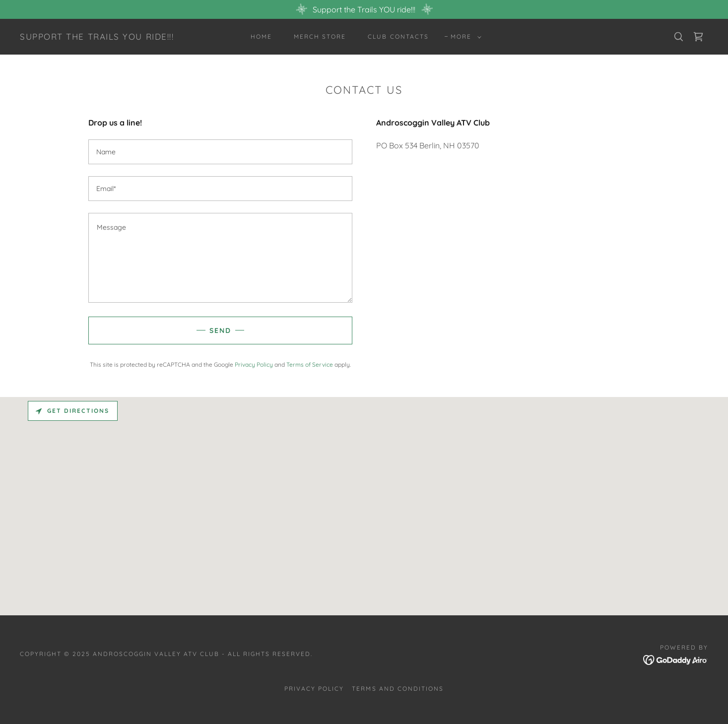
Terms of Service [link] (310, 364)
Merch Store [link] (320, 36)
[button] (464, 37)
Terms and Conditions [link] (397, 689)
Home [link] (261, 36)
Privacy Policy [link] (254, 364)
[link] (97, 37)
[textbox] (220, 152)
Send (220, 330)
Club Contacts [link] (398, 36)
